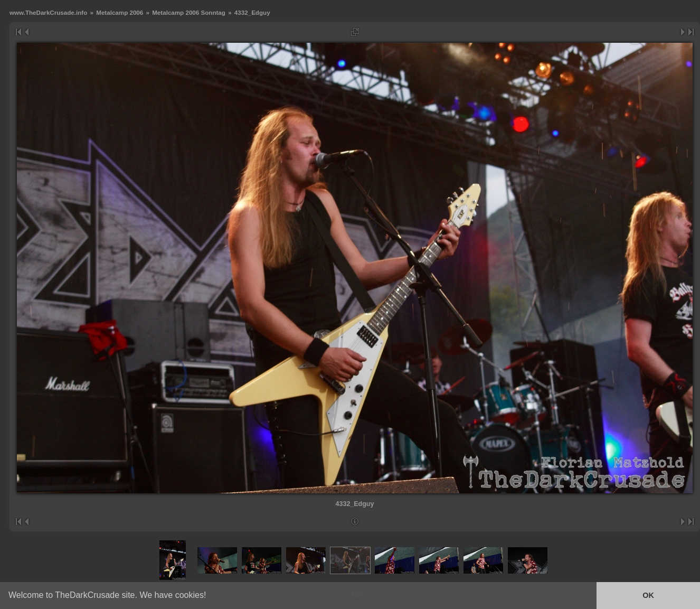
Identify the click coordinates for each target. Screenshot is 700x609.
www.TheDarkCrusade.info (48, 12)
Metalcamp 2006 (120, 12)
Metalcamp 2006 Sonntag (189, 12)
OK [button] (648, 595)
